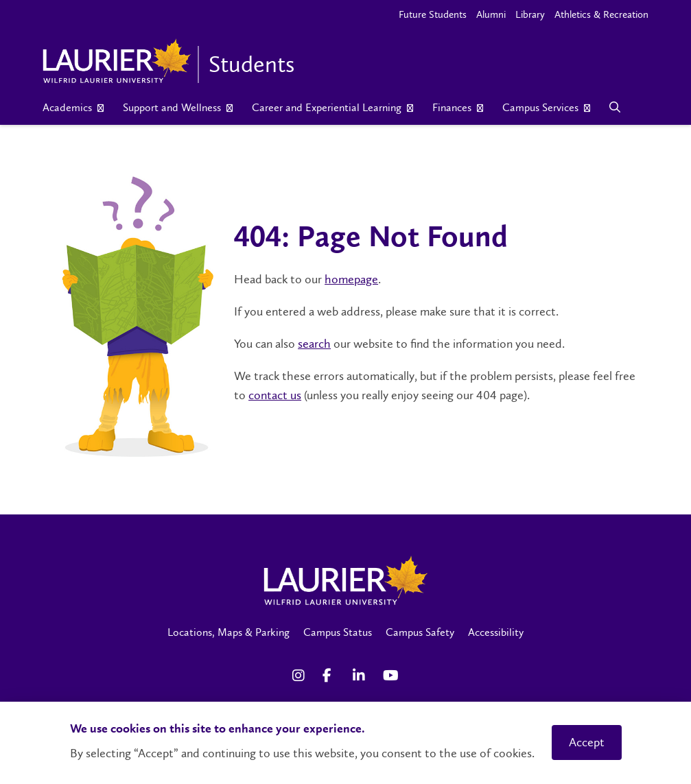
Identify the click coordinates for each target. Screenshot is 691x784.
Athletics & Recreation (601, 14)
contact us (275, 395)
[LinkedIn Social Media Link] (361, 676)
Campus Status (338, 632)
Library (530, 14)
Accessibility (496, 632)
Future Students (433, 14)
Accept (587, 742)
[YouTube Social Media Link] (391, 676)
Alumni (491, 14)
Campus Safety (420, 632)
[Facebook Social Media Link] (331, 676)
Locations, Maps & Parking (229, 632)
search (314, 344)
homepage (351, 279)
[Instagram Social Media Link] (301, 676)
